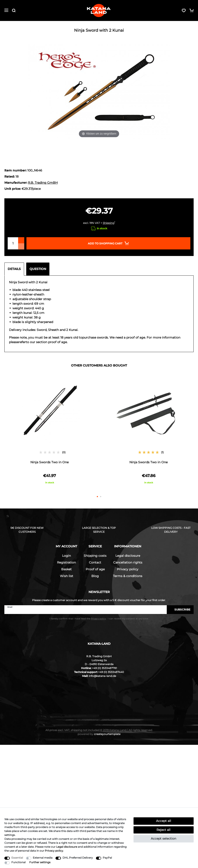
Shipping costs (95, 556)
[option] (49, 433)
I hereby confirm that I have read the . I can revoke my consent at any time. (99, 619)
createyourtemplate (99, 734)
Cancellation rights (128, 562)
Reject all (163, 830)
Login (66, 556)
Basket (66, 569)
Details (14, 269)
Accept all (164, 821)
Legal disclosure (128, 556)
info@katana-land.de (102, 676)
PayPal (107, 858)
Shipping (109, 223)
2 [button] (101, 497)
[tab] (15, 269)
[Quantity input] (13, 243)
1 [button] (97, 497)
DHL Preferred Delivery (78, 858)
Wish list (67, 576)
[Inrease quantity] (21, 240)
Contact (95, 562)
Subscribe (180, 610)
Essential (17, 858)
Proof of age (95, 569)
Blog (95, 576)
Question (38, 269)
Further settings (40, 862)
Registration (66, 562)
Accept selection (163, 839)
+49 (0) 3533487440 (111, 672)
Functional (18, 862)
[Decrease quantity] (21, 246)
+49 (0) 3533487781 (104, 668)
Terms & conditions (128, 576)
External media (43, 858)
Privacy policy (128, 569)
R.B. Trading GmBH (43, 183)
